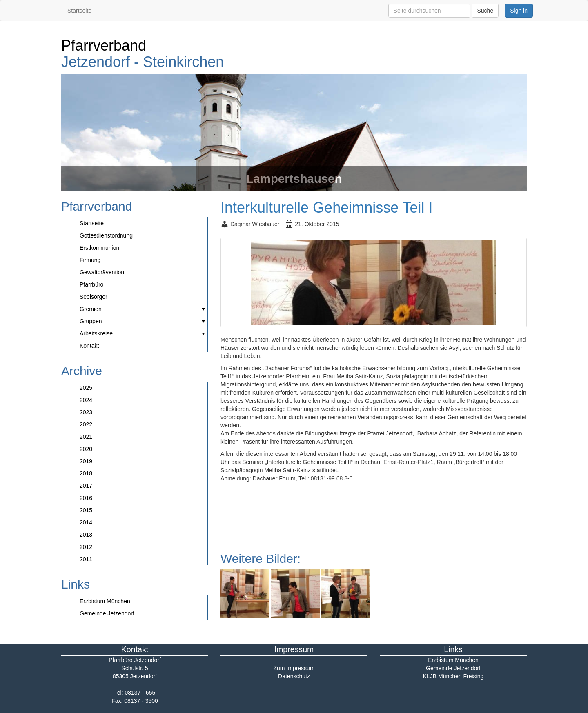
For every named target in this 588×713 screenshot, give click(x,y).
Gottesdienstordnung (106, 235)
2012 (86, 547)
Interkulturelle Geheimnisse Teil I (327, 208)
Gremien (143, 309)
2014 (86, 522)
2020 (86, 449)
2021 (86, 437)
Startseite (79, 11)
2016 (86, 498)
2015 (86, 510)
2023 (86, 412)
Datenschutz (294, 676)
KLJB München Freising (453, 676)
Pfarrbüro (91, 284)
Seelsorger (94, 297)
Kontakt (89, 346)
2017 (86, 486)
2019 (86, 461)
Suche (485, 11)
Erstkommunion (99, 248)
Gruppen (143, 321)
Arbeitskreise (143, 333)
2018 (86, 473)
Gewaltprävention (102, 272)
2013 (86, 535)
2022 (86, 424)
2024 (86, 400)
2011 (86, 559)
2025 (86, 388)
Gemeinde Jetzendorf (107, 613)
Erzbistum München (105, 601)
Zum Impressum (294, 668)
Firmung (90, 260)
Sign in (519, 11)
